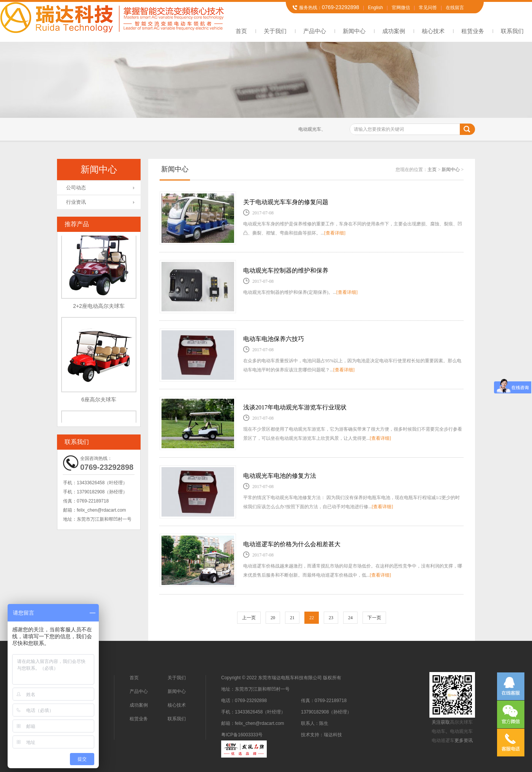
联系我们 (512, 31)
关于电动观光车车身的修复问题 (286, 202)
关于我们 (275, 31)
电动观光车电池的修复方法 (280, 476)
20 (273, 618)
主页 (432, 170)
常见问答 (428, 8)
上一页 (249, 618)
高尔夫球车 (461, 722)
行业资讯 (76, 202)
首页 (241, 31)
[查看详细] (335, 233)
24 (350, 618)
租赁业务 (473, 31)
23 (331, 618)
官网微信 (401, 8)
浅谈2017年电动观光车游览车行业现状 (295, 407)
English (375, 8)
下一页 (374, 618)
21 (292, 618)
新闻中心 (354, 31)
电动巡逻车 (443, 740)
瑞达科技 (333, 735)
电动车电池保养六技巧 (274, 339)
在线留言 (455, 8)
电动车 (439, 731)
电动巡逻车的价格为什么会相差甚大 (292, 544)
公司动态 (76, 188)
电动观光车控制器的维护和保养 (286, 270)
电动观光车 (461, 731)
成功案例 (394, 31)
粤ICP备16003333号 (242, 735)
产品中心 (315, 31)
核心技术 (433, 31)
